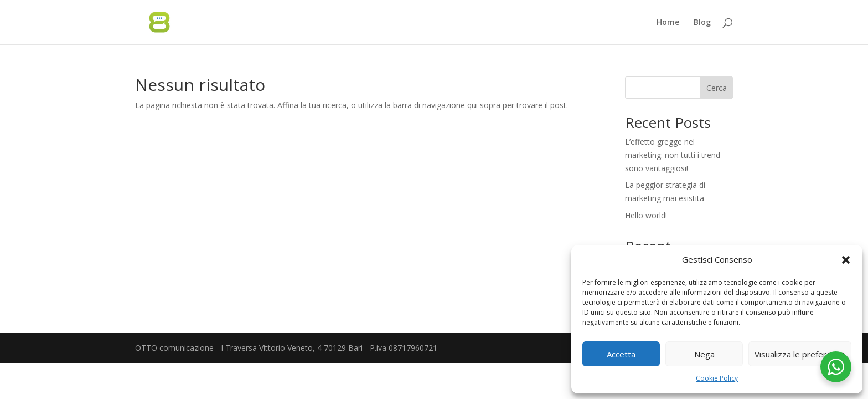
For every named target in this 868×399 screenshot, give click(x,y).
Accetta (621, 354)
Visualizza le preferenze (800, 354)
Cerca (717, 88)
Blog (702, 23)
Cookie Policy (717, 378)
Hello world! (646, 215)
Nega (704, 354)
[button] (846, 260)
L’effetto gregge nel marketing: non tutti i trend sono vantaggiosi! (673, 155)
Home (668, 23)
